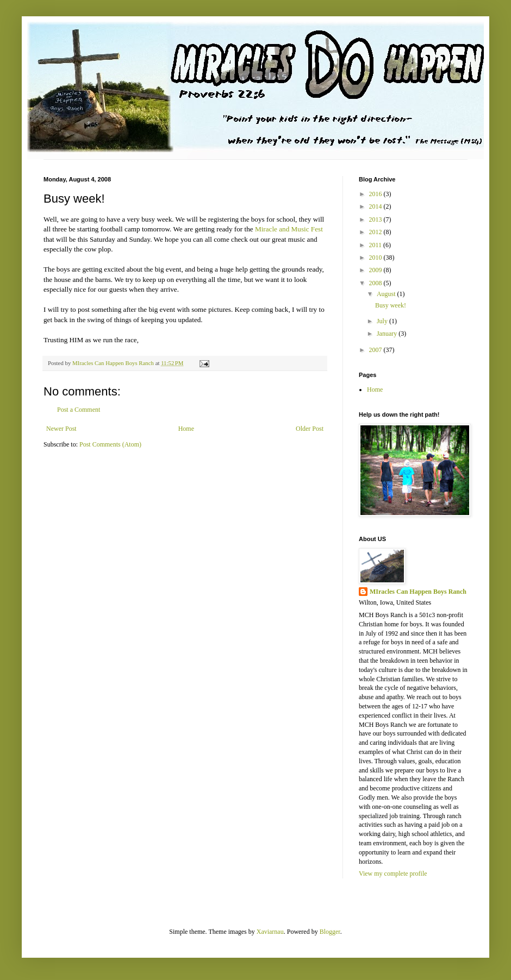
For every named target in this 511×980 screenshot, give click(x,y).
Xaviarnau (270, 932)
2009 (376, 270)
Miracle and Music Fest (289, 229)
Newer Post (61, 429)
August (387, 294)
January (388, 334)
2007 (376, 350)
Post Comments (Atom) (110, 444)
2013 (376, 219)
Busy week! (391, 305)
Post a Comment (79, 410)
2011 (376, 245)
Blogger (330, 932)
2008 (376, 283)
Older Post (310, 429)
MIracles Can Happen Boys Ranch (418, 592)
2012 (376, 232)
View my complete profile (393, 874)
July (383, 321)
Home (186, 429)
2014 (376, 206)
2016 (376, 194)
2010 (376, 257)
